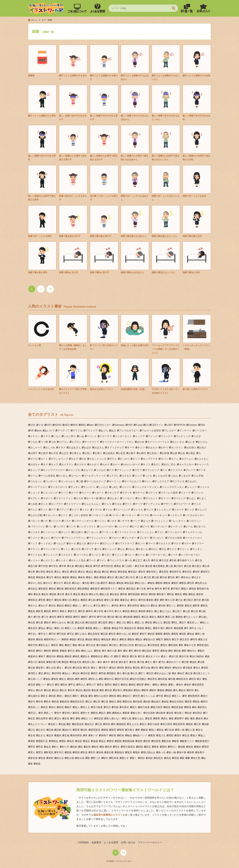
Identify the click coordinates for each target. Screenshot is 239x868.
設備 (51, 730)
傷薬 (104, 577)
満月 (95, 673)
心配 (72, 623)
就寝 (127, 611)
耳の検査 (98, 707)
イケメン (35, 436)
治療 (202, 662)
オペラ (131, 448)
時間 (48, 651)
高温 (169, 758)
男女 (102, 685)
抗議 (105, 634)
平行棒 (103, 617)
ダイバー (166, 498)
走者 (33, 735)
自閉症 (198, 713)
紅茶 (98, 702)
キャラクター (186, 464)
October (193, 425)
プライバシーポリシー (150, 842)
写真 (172, 577)
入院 (148, 577)
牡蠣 (173, 679)
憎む (150, 628)
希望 (62, 617)
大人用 (171, 600)
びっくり (66, 532)
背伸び (68, 713)
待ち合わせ (60, 623)
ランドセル (36, 555)
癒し (173, 685)
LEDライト (157, 425)
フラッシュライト (98, 538)
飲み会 (60, 758)
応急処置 (92, 623)
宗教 (163, 606)
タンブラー (57, 504)
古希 (62, 594)
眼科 (154, 690)
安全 (155, 606)
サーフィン (115, 481)
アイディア (64, 431)
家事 (197, 606)
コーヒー (76, 476)
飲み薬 (81, 758)
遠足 (103, 741)
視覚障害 (180, 724)
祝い (61, 696)
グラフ (138, 470)
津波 (130, 668)
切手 (105, 583)
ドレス (150, 510)
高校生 (159, 758)
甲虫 (73, 685)
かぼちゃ (35, 464)
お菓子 (132, 453)
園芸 (85, 600)
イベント (92, 436)
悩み (43, 628)
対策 (83, 611)
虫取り (54, 724)
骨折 (142, 758)
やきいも (143, 549)
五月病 (141, 566)
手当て (44, 634)
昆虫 (165, 645)
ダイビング (180, 498)
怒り (113, 623)
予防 (98, 566)
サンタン (75, 487)
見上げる (134, 724)
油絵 (194, 662)
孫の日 (146, 606)
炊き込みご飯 (164, 673)
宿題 (48, 611)
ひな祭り (78, 532)
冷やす (49, 583)
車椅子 (105, 735)
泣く (61, 668)
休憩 (75, 572)
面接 (69, 752)
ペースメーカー (194, 538)
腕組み (118, 713)
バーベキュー (159, 515)
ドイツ (75, 510)
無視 (56, 679)
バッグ (136, 521)
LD (147, 425)
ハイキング (176, 515)
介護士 (198, 566)
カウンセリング (59, 459)
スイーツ (86, 493)
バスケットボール (84, 521)
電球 (206, 747)
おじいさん (178, 442)
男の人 (82, 685)
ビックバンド (50, 532)
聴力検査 (145, 707)
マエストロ (164, 543)
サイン (148, 481)
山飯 (203, 611)
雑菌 (183, 747)
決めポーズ (175, 662)
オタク (62, 448)
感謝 (142, 628)
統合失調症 (178, 702)
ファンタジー (175, 532)
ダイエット (152, 498)
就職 (143, 611)
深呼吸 (58, 673)
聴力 (134, 707)
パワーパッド (37, 527)
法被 (33, 668)
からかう (94, 464)
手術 (53, 634)
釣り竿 (66, 747)
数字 (161, 639)
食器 (43, 758)
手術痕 (62, 634)
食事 (192, 752)
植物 (61, 656)
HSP (130, 425)
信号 (51, 577)
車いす (94, 735)
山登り (178, 611)
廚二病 (171, 617)
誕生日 (68, 730)
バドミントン (161, 521)
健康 (67, 577)
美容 (45, 707)
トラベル (97, 510)
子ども (89, 606)
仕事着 (42, 572)
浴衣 (156, 668)
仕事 (33, 572)
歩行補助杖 (198, 656)
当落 (33, 623)
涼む (48, 673)
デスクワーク (183, 504)
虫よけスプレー (39, 724)
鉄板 (75, 747)
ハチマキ (125, 521)
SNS (203, 425)
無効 (48, 679)
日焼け (115, 645)
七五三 (139, 560)
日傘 (83, 645)
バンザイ (61, 527)
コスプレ (114, 476)
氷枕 (134, 662)
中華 (64, 566)
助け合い (142, 583)
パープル (144, 515)
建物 (180, 617)
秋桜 (114, 696)
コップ (138, 476)
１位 (41, 425)
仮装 (51, 572)
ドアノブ (64, 510)
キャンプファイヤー (54, 470)
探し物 (201, 634)
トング (191, 510)
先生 (112, 577)
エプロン (77, 442)
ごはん (174, 476)
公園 (156, 577)
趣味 (59, 735)
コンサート (52, 481)
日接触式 (103, 645)
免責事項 (96, 842)
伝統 (106, 572)
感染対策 (131, 628)
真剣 (138, 690)
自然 (189, 713)
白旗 (48, 690)
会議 (98, 572)
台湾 (70, 594)
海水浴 (178, 668)
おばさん (99, 448)
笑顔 (169, 696)
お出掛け (191, 448)
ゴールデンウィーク (95, 476)
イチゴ (47, 436)
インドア (140, 436)
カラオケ (81, 464)
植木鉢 (52, 656)
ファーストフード (127, 532)
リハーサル (82, 555)
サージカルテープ (96, 481)
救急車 (107, 639)
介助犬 (180, 566)
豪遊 (145, 730)
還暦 (140, 741)
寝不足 (73, 611)
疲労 (117, 685)
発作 (181, 685)
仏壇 (207, 566)
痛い (149, 685)
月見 (72, 651)
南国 (194, 589)
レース (174, 555)
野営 (33, 747)
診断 (59, 730)
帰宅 (78, 617)
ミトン (67, 549)
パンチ (72, 527)
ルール (141, 555)
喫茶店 (34, 600)
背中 (59, 713)
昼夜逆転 (204, 645)
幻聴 (112, 617)
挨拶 (152, 634)
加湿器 (130, 583)
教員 (124, 639)
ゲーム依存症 (48, 476)
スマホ (80, 498)
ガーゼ (34, 459)
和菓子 (162, 594)
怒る (131, 623)
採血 (192, 634)
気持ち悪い (91, 662)
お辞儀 (166, 453)
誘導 (77, 730)
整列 (169, 639)
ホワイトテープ (126, 543)
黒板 (38, 764)
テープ (139, 504)
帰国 (70, 617)
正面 (142, 656)
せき (104, 498)
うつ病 (44, 442)
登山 (33, 690)
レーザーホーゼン (158, 555)
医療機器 (84, 589)
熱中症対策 (123, 679)
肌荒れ (203, 707)
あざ (114, 431)
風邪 (130, 752)
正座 (134, 656)
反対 (46, 594)
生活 (52, 685)
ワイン (103, 560)
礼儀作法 (35, 696)
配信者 (167, 741)
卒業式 (177, 589)
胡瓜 (77, 713)
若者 (67, 719)
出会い (78, 583)
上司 (148, 560)
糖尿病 (66, 702)
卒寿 (159, 589)
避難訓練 (130, 741)
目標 (109, 690)
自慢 (171, 713)
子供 (98, 606)
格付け (193, 651)
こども (148, 476)
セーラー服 (92, 498)
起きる (42, 735)
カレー (116, 464)
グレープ (191, 470)
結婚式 (157, 702)
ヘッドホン (47, 543)
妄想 (61, 606)
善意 (180, 594)
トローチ (179, 510)
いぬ (81, 436)
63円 (49, 425)
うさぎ (197, 436)
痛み (157, 685)
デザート (168, 504)
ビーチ (146, 527)
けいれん (63, 476)
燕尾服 (164, 679)
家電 (41, 611)
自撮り (180, 713)
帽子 (86, 617)
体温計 (134, 572)
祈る (45, 696)
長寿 (109, 747)
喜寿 (201, 594)
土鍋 (93, 600)
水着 (116, 662)
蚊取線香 (79, 724)
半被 (152, 589)
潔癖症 (112, 673)
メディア (89, 549)
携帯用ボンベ (53, 639)
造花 (187, 735)
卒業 (167, 589)
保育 (197, 572)
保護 (33, 577)
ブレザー (144, 538)
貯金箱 (170, 730)
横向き (86, 656)
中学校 (44, 566)
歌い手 (109, 656)
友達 (38, 594)
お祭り (98, 453)
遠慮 (95, 741)
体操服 (123, 572)
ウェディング (183, 436)
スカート (99, 493)
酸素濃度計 (203, 741)
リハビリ (96, 555)
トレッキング (164, 510)
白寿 (41, 690)
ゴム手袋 (198, 476)
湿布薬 (86, 673)
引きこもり (192, 617)
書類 (64, 651)
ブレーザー (130, 538)
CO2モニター (104, 425)
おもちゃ (153, 448)
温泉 (77, 673)
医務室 (44, 589)
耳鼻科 (125, 707)
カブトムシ (187, 459)
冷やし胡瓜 (36, 583)
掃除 (168, 634)
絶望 (189, 702)
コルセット (36, 481)
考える (86, 707)
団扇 (59, 600)
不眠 (174, 560)
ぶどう (47, 538)
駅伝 (106, 758)
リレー (131, 555)
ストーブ (186, 493)
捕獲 (160, 634)
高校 (150, 758)
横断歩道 (98, 656)
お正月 (65, 453)
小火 (119, 611)
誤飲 (85, 730)
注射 (69, 668)
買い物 (181, 730)
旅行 (69, 645)
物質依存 (183, 679)
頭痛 (101, 752)
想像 (108, 628)
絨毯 (166, 702)
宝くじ (172, 606)
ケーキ (202, 470)
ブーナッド (108, 532)
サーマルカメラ (133, 481)
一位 (130, 560)
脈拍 (95, 713)
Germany (120, 425)
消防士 (34, 673)
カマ (45, 464)
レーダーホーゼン (191, 555)
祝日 (69, 696)
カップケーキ (150, 459)
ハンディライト (87, 527)
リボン (108, 555)
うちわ (34, 442)
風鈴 (137, 752)
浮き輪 (147, 668)
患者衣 (34, 628)
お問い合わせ (128, 842)
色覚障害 (43, 719)
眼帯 (146, 690)
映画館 (174, 645)
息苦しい (194, 623)
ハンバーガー (106, 527)
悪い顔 (60, 628)
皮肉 (80, 690)
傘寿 (83, 577)
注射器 (78, 668)
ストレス (198, 493)
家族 (33, 611)
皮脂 (88, 690)
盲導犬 (119, 690)
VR (32, 431)
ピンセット (92, 532)
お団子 (34, 453)
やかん (131, 549)
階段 (164, 747)
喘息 (193, 594)
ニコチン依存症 (80, 515)
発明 (189, 685)
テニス (197, 504)
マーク (152, 543)
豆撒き (131, 730)
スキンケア (113, 493)
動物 (160, 583)
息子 (184, 623)
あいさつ (50, 431)
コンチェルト (68, 481)
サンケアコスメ (39, 487)
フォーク (35, 538)
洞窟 (122, 668)
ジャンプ (192, 487)
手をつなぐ (198, 628)
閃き (117, 747)
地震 (101, 600)
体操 (114, 572)
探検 (33, 639)
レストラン (49, 560)
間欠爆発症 (129, 747)
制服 (121, 583)
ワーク (92, 560)
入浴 (141, 577)
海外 (169, 668)
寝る (64, 611)
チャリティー (73, 504)
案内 (202, 651)
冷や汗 (59, 583)
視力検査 (155, 724)
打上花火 (82, 634)
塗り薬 (110, 600)
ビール (189, 527)
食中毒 (183, 752)
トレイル (138, 510)
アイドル (78, 431)
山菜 (187, 611)
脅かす (86, 713)
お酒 (175, 453)
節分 (205, 696)
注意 (87, 668)
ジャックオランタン (173, 487)
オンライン (177, 448)
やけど (155, 549)
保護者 (42, 577)
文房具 (186, 639)
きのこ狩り (170, 464)
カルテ (106, 464)
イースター (201, 431)
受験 (54, 594)
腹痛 (127, 713)
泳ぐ (95, 668)
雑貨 (191, 747)
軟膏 (114, 735)
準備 (103, 673)
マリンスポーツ (52, 549)
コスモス (127, 476)
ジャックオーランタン (147, 487)
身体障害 (77, 735)
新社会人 (45, 645)
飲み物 (70, 758)
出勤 (87, 583)
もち (122, 549)
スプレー (35, 498)
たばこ (192, 498)
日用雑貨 (155, 645)
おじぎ (191, 442)
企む (59, 572)
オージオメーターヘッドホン (118, 442)
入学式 (131, 577)
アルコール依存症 (151, 431)
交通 (150, 566)
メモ (99, 549)
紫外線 (128, 702)
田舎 (65, 685)
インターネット (123, 436)
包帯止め (202, 583)
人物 (170, 566)
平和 (94, 617)
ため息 (34, 504)
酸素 (177, 741)
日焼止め (142, 645)
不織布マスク (187, 560)
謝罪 (114, 730)
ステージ (140, 493)
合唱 (78, 594)
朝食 (98, 651)
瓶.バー (42, 685)
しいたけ (103, 487)
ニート (64, 515)
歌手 (119, 656)
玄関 (33, 685)
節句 (33, 702)
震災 (41, 752)
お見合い (154, 453)
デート (128, 504)
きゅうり (88, 470)
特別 (194, 679)
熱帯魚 (153, 679)
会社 (83, 572)
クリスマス (177, 470)
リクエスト (67, 555)
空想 (137, 696)
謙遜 (106, 730)
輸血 (130, 735)
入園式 (121, 577)
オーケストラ (92, 442)
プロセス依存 (175, 538)
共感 (164, 577)
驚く (134, 758)
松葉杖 (148, 651)
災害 (151, 673)
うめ (53, 442)
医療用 (96, 589)
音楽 (85, 752)
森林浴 (34, 656)
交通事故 (160, 566)
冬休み (187, 577)
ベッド (34, 543)
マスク (177, 543)
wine (39, 431)
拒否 (113, 634)
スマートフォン (64, 498)
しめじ (115, 487)
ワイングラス (117, 560)
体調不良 (177, 572)
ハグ (45, 521)
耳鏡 (116, 707)
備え (91, 577)
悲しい (99, 628)
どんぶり (202, 510)
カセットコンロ (98, 459)
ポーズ (72, 543)
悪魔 (90, 628)
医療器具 (72, 589)
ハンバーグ (123, 527)
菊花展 (100, 719)
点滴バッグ (36, 679)
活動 (137, 668)
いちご (57, 436)
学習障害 (134, 606)
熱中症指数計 (139, 679)
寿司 (91, 611)
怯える (159, 623)
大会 (180, 600)
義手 (69, 707)
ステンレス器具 (169, 493)
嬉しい (78, 606)
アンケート (185, 431)
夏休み (126, 600)
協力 (186, 589)
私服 (85, 696)
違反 (87, 741)
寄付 (56, 611)
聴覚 (168, 707)
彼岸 (48, 623)
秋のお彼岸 (102, 696)
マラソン (35, 549)
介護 (189, 566)
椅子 (43, 656)
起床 (51, 735)
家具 (205, 606)
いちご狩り (70, 436)
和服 (153, 594)
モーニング (111, 549)
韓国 (77, 752)
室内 (189, 606)
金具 (48, 747)
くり (165, 470)
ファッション (147, 532)
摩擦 (66, 639)
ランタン (197, 549)
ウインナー (167, 436)
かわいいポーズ (131, 464)
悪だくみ (72, 628)
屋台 (151, 611)
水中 (108, 662)
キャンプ (35, 470)
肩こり (50, 713)
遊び (195, 735)
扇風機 (180, 628)
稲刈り (128, 696)
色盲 (33, 719)
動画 (168, 583)
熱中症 (110, 679)
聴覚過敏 (178, 707)
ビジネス (35, 532)
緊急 (197, 702)
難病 (198, 747)
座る (154, 617)
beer (91, 425)
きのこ (157, 464)
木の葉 (113, 651)
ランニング (52, 555)
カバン (164, 459)
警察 (122, 730)
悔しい (206, 623)
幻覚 (120, 617)
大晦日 (189, 600)
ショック (35, 493)
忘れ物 (81, 623)
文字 (177, 639)
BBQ (83, 425)
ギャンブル (74, 470)
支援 (82, 639)
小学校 (100, 611)
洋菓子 (105, 668)
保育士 (206, 572)
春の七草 (191, 645)
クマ (111, 470)
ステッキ (153, 493)
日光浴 (92, 645)
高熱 (177, 758)
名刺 (86, 594)
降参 (156, 747)
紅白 (90, 702)
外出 (135, 600)
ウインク (153, 436)
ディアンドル (153, 504)
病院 (133, 685)
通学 (179, 735)
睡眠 (170, 690)
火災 (135, 673)
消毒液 (189, 668)
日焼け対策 (128, 645)
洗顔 (114, 668)
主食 (72, 566)
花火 (59, 719)
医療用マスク (110, 589)
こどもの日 (161, 476)
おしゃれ (50, 448)
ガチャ (113, 459)
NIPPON (181, 425)
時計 (41, 651)
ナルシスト (52, 515)
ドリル (109, 510)
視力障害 (167, 724)
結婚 (148, 702)
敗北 (116, 639)
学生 (124, 606)
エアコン (64, 442)
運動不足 (43, 741)
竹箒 (161, 696)
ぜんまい (114, 498)
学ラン (107, 606)
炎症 (182, 673)
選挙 (111, 741)
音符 (93, 752)
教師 (132, 639)
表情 (108, 724)
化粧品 (34, 589)
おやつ (164, 448)
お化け (203, 448)
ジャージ (127, 487)
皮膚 (96, 690)
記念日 (42, 730)
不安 (156, 560)
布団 (54, 617)
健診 (75, 577)
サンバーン (89, 487)
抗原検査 (95, 634)
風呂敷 (110, 752)
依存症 (188, 572)
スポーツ (48, 498)
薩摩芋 (180, 719)
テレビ (34, 510)
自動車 (162, 713)
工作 (46, 617)
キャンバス (203, 464)
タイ (140, 498)
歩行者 (185, 656)
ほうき (83, 543)
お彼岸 (44, 453)
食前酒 (34, 758)
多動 (151, 600)
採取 (184, 634)
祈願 (53, 696)
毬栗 (66, 662)
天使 (198, 600)
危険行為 (204, 589)
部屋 (148, 741)
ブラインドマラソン (75, 538)
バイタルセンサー (195, 515)
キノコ (147, 464)
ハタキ (113, 521)
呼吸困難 (135, 594)
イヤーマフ (106, 436)
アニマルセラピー (129, 431)
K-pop (139, 425)
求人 (150, 662)
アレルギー (170, 431)
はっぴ (147, 521)
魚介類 (197, 758)
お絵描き (110, 453)
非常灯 (60, 752)
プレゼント (158, 538)
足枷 (67, 735)
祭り (77, 696)
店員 (146, 617)
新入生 (204, 639)
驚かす (125, 758)
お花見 (122, 453)
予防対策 (108, 566)
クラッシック (124, 470)
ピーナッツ (177, 527)
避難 (119, 741)
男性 (109, 685)
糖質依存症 (78, 702)
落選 (150, 719)
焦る (64, 679)
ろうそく (63, 560)
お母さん (77, 453)
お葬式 (142, 453)
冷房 (69, 583)
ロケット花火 (78, 560)
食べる (162, 752)
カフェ (175, 459)
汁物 (142, 662)
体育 (143, 572)
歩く (166, 656)
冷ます (197, 577)
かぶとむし (203, 459)
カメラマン (67, 464)
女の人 (34, 606)
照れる (94, 679)
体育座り (153, 572)
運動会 (55, 741)
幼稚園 (129, 617)
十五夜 (142, 589)
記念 (33, 730)
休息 (67, 572)
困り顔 (68, 600)
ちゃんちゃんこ (92, 504)
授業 (176, 634)
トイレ (86, 510)
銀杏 (96, 747)
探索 (41, 639)
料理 (195, 639)
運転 (64, 741)
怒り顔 (122, 623)
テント (44, 510)
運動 (33, 741)
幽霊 (138, 617)
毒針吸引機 (55, 662)
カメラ (55, 464)
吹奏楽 (116, 594)
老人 (77, 707)
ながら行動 (36, 515)
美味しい (35, 707)
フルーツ (116, 538)
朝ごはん (88, 651)
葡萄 (158, 719)
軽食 (122, 735)
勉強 (152, 583)
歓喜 (127, 656)
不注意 (165, 560)
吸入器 (105, 594)
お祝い (88, 453)
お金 (183, 453)
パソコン (102, 521)
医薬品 (132, 589)
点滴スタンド (203, 673)
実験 (181, 606)
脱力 (103, 713)
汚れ (163, 662)
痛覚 (165, 685)
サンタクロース (59, 487)
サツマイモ (178, 481)
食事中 (201, 752)
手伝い (34, 634)
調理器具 (95, 730)
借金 (59, 577)
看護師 (129, 690)
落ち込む (139, 719)
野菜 (41, 747)
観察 (191, 724)
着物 (162, 690)
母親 (43, 662)
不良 (200, 560)
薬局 (200, 719)
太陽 (206, 600)
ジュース (205, 487)
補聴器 (122, 724)
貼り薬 (191, 730)
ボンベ (141, 543)
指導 (136, 634)
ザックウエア (162, 481)
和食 (172, 594)
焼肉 (72, 679)
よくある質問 (111, 842)
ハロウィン (195, 521)
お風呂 (192, 453)
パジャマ (56, 521)
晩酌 (56, 651)
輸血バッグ (141, 735)
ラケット (184, 549)
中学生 (55, 566)
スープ (75, 493)
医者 (123, 589)
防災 (148, 747)
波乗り (42, 668)
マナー (187, 543)
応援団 (104, 623)
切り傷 (96, 583)
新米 (56, 645)
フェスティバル (194, 532)
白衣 (64, 690)
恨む (176, 623)
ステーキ (127, 493)
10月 (33, 425)
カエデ (75, 459)
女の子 (44, 606)
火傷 (127, 673)
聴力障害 (158, 707)
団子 (51, 600)
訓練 (206, 724)
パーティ (116, 515)
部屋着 (157, 741)
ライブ (173, 549)
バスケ (67, 521)
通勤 (171, 735)
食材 (51, 758)
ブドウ (57, 538)
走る (200, 730)
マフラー (199, 543)
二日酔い (129, 566)
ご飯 (81, 481)
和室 (145, 594)
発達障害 (199, 685)
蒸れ (166, 719)
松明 (139, 651)
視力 (144, 724)
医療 (61, 589)
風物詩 (120, 752)
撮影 (74, 639)
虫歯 (63, 724)
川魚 (38, 617)
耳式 (108, 707)
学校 (116, 606)
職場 (189, 707)
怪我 (150, 623)
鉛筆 (88, 747)
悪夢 (82, 628)
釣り (56, 747)
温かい (68, 673)
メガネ (77, 549)
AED (67, 425)
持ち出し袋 (125, 634)
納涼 (114, 702)
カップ (136, 459)
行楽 (100, 724)
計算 (198, 724)
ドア (53, 510)
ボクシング (108, 543)
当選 (41, 623)
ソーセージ (128, 498)
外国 (143, 600)
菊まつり (88, 719)
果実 (157, 651)
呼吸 (125, 594)
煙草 (85, 679)
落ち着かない (114, 719)
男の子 (92, 685)
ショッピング (50, 493)
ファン (161, 532)
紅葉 (106, 702)
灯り (143, 673)
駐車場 (115, 758)
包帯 (192, 583)
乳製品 (81, 566)
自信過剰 (150, 713)
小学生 (110, 611)
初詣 (113, 583)
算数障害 (195, 696)
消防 (206, 668)
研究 (191, 690)
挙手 (144, 634)
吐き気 (95, 594)
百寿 (72, 690)
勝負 (184, 583)
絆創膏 (139, 702)
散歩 (140, 639)
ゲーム (34, 476)
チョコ (108, 504)
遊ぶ (203, 735)
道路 (80, 741)
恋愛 (168, 623)
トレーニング (123, 510)
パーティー (130, 515)
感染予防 (119, 628)
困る (77, 600)
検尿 (69, 656)
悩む (51, 628)
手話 (72, 634)
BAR (75, 425)
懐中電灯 (160, 628)
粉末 (48, 702)
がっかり (125, 459)
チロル (118, 504)
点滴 (190, 673)
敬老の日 (150, 639)
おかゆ (141, 442)
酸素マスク (188, 741)
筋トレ (178, 696)
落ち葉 (128, 719)
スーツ (64, 493)
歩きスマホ (154, 656)
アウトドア (92, 431)
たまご (203, 498)
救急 (98, 639)
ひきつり (201, 527)
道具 (72, 741)
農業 (153, 735)
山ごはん (167, 611)
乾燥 (90, 566)
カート (44, 459)
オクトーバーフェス (158, 442)
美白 (53, 707)
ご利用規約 (83, 842)
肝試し (34, 713)
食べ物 (172, 752)
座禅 (162, 617)
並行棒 (34, 566)
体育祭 (165, 572)
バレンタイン (178, 521)
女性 (53, 606)
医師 (53, 589)
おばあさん (75, 448)
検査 (77, 656)
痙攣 (141, 685)
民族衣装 (77, 662)
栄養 (178, 651)
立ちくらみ (149, 696)
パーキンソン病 (100, 515)
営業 (43, 600)
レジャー (35, 560)
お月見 (55, 453)
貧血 (161, 730)
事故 (119, 566)
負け (153, 730)
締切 (205, 702)
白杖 (56, 690)
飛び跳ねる (149, 752)
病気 (125, 685)
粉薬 (56, 702)
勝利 (176, 583)
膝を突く (137, 713)
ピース (136, 527)
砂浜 (183, 690)
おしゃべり (36, 448)
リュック (119, 555)
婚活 (69, 606)
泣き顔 (52, 668)
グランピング (152, 470)
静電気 (50, 752)
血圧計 (91, 724)
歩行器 (175, 656)
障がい (173, 747)
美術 (61, 707)
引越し (205, 617)
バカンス (35, 521)
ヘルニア (61, 543)
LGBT (170, 425)
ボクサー (94, 543)
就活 (135, 611)
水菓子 (125, 662)
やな (164, 549)
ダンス (44, 504)
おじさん (203, 442)
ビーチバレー (160, 527)
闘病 (141, 747)
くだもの (101, 470)
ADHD (58, 425)
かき (84, 459)
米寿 (41, 702)
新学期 (34, 645)
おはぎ (87, 448)
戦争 (170, 628)
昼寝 (33, 651)
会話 (91, 572)
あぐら (104, 431)
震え (33, 752)
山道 (195, 611)
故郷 (90, 639)
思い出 (141, 623)
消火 (198, 668)
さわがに (192, 481)
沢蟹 (186, 662)
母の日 (34, 662)
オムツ (141, 448)
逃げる (162, 735)
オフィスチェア (116, 448)
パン (50, 527)
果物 (165, 651)
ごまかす (186, 476)
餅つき (97, 758)
